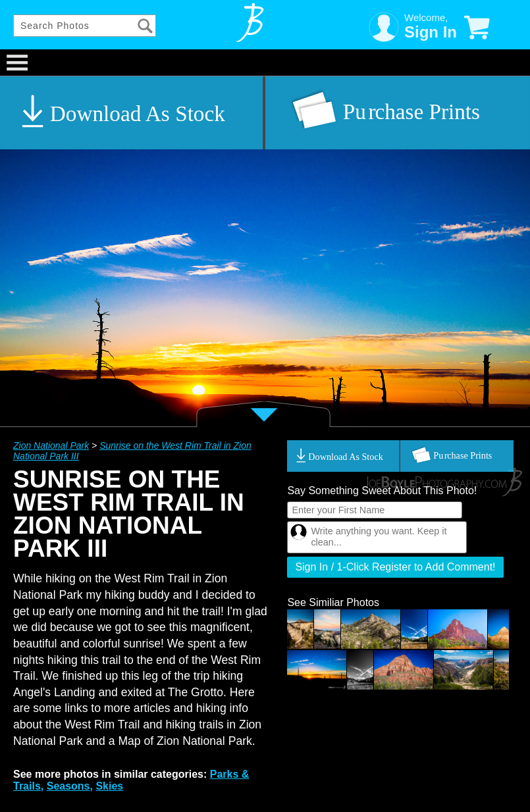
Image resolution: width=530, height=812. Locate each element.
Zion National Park (51, 445)
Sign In (431, 32)
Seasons (68, 786)
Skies (109, 786)
